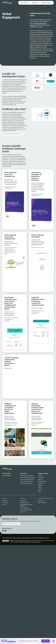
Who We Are (5, 501)
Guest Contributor (42, 482)
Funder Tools (23, 473)
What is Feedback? (42, 503)
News (39, 492)
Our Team (4, 505)
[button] (54, 641)
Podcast (40, 490)
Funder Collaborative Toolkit (26, 484)
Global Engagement (24, 508)
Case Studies (41, 478)
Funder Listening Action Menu (27, 476)
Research (40, 486)
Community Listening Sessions (27, 480)
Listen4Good (41, 501)
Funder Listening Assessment (27, 482)
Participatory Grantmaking (26, 510)
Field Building (23, 501)
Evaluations (41, 484)
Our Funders (5, 503)
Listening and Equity (7, 476)
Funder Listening (6, 473)
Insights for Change (43, 473)
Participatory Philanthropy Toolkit (27, 478)
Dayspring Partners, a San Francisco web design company (28, 541)
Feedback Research (24, 503)
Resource (40, 480)
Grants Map (23, 512)
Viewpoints (41, 476)
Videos (40, 488)
